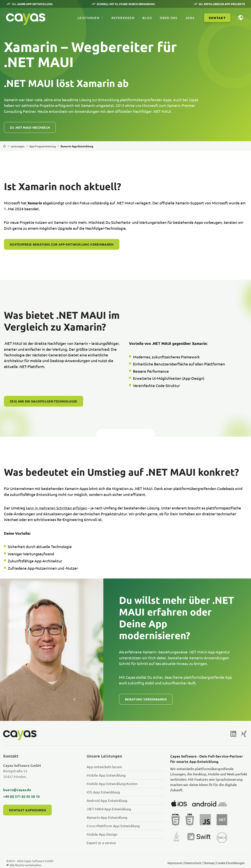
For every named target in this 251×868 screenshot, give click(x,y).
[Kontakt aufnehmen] (217, 18)
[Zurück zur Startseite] (5, 146)
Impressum (175, 863)
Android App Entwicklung (107, 800)
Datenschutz (193, 863)
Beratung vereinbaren (146, 699)
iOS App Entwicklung (103, 792)
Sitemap (209, 863)
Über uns (169, 18)
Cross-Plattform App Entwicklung (113, 826)
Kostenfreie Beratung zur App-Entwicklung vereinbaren (62, 244)
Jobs (190, 18)
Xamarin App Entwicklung (107, 817)
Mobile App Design (102, 834)
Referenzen (123, 18)
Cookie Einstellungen (231, 863)
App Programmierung (42, 146)
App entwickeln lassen (104, 767)
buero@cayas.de (17, 790)
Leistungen (88, 18)
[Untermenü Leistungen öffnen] (104, 18)
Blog (147, 18)
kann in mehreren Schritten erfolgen (57, 508)
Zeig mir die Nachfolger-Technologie (44, 401)
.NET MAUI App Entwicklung (109, 809)
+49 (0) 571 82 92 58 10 (21, 796)
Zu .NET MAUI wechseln (30, 127)
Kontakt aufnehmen (27, 810)
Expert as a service (101, 843)
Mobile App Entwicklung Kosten (112, 784)
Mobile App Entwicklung (106, 775)
